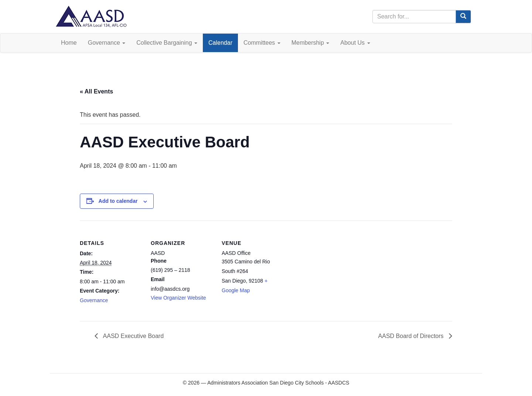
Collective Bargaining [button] (167, 43)
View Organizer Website (178, 298)
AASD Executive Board (133, 336)
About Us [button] (355, 43)
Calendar (220, 43)
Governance (94, 300)
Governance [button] (107, 43)
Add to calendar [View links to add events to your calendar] (118, 201)
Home (69, 43)
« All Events (96, 91)
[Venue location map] (332, 271)
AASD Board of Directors (412, 336)
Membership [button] (310, 43)
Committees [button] (262, 43)
